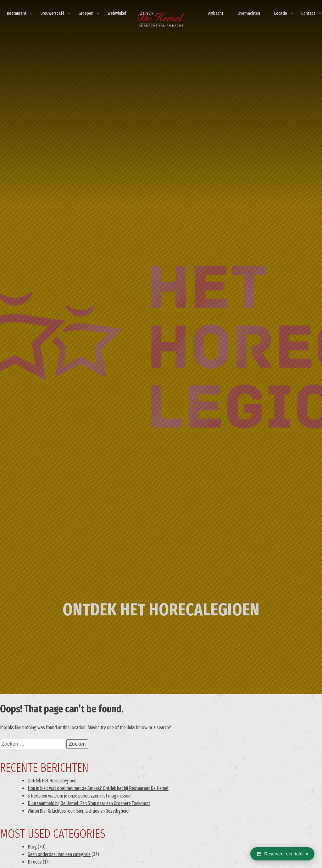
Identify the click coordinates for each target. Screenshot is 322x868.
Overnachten (249, 13)
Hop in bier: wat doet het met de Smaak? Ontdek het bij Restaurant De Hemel (98, 788)
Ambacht (216, 13)
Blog (32, 847)
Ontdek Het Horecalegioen (52, 781)
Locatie (281, 13)
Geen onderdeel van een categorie (59, 854)
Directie (35, 862)
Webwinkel (117, 13)
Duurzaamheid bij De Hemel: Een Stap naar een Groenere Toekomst (89, 803)
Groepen (86, 13)
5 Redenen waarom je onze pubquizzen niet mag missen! (80, 796)
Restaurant (17, 13)
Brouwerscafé (53, 13)
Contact (308, 13)
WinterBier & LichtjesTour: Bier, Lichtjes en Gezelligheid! (79, 811)
